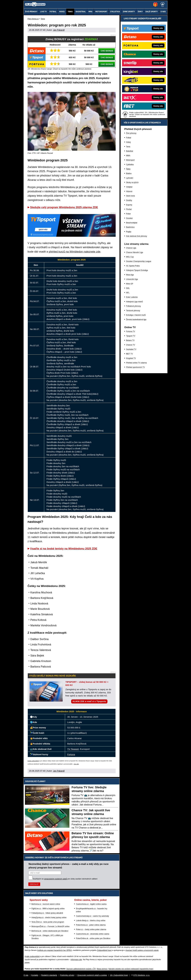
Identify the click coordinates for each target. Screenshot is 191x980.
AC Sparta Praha (133, 266)
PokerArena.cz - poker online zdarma (91, 925)
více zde (76, 764)
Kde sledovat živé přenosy (137, 236)
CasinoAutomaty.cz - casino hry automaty (92, 916)
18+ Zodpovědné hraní (119, 975)
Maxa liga (130, 275)
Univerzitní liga (132, 279)
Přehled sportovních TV (135, 367)
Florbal (129, 209)
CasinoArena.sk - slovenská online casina (93, 934)
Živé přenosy (131, 133)
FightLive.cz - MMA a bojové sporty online (48, 909)
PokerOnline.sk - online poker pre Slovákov (93, 938)
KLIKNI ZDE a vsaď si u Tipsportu (89, 701)
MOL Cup (130, 257)
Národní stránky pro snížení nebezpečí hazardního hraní (131, 969)
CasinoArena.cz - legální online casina (91, 904)
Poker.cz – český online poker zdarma (91, 929)
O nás (26, 975)
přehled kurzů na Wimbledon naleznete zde (75, 252)
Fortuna (71, 754)
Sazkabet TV (131, 349)
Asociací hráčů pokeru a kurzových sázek (142, 950)
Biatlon (129, 173)
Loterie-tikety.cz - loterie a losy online (91, 920)
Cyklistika (130, 165)
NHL (128, 288)
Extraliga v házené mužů (136, 315)
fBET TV (129, 354)
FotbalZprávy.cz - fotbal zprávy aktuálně (47, 913)
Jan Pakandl (59, 30)
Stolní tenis (130, 196)
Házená (129, 191)
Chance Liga (131, 248)
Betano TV (130, 340)
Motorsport (130, 160)
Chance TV (131, 345)
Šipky (128, 169)
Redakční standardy (49, 975)
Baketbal (130, 151)
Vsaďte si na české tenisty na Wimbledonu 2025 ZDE (64, 549)
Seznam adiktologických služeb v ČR (81, 969)
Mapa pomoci (102, 969)
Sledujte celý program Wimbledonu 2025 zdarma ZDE (64, 207)
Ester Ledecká (132, 297)
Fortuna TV (131, 331)
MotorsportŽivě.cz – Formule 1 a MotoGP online (51, 926)
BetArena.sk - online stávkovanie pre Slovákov (50, 931)
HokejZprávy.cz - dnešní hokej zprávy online (49, 918)
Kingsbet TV (131, 358)
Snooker (129, 218)
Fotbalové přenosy (133, 306)
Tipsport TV (131, 336)
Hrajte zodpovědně (33, 761)
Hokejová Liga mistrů (134, 302)
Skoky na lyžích (132, 182)
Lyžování (130, 178)
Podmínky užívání (67, 975)
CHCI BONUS (107, 51)
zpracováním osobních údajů (56, 879)
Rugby (129, 232)
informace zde (76, 960)
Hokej (128, 142)
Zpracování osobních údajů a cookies (92, 975)
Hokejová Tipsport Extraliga (137, 270)
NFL (128, 293)
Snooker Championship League (139, 261)
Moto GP (130, 284)
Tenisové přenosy (133, 311)
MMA (128, 156)
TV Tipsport (73, 749)
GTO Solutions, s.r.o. (142, 975)
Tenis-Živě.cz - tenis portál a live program (48, 922)
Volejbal (129, 187)
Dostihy (129, 200)
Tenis (128, 147)
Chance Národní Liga (135, 252)
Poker (128, 214)
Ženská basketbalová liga (136, 320)
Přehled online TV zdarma (136, 363)
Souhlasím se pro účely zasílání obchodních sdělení (65, 879)
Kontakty (35, 975)
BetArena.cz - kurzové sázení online (46, 904)
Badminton (130, 227)
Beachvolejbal (132, 223)
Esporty (129, 205)
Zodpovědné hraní (104, 950)
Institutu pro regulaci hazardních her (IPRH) (55, 950)
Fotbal (129, 138)
